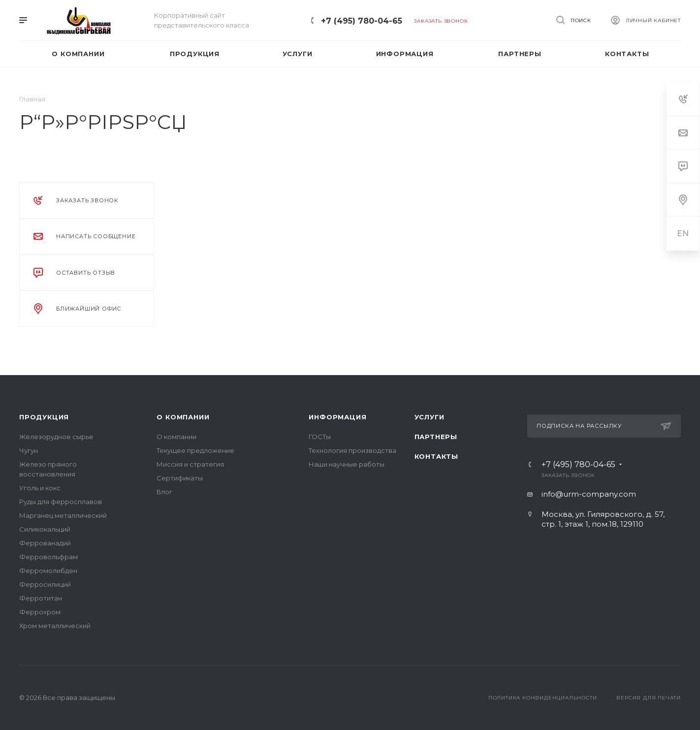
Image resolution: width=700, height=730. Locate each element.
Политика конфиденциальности (543, 698)
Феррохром (40, 612)
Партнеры (436, 437)
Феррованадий (45, 543)
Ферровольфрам (48, 557)
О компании (183, 417)
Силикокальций (45, 529)
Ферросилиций (45, 584)
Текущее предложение (195, 450)
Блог (164, 492)
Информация (337, 417)
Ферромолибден (48, 571)
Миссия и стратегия (190, 464)
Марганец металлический (63, 515)
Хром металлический (55, 626)
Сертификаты (180, 478)
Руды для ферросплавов (61, 502)
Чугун (29, 450)
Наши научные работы (347, 464)
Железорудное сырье (56, 437)
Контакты (436, 456)
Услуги (430, 417)
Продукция (44, 417)
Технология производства (352, 450)
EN (683, 234)
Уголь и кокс (40, 488)
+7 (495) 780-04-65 (362, 21)
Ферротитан (41, 598)
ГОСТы (320, 437)
